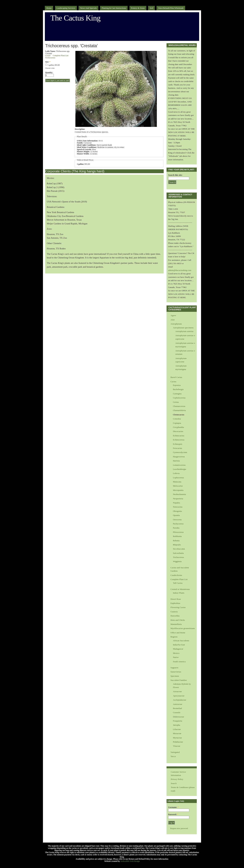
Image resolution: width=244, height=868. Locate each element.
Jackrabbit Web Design (130, 861)
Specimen (175, 676)
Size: (48, 62)
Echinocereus (179, 440)
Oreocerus (177, 520)
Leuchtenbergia (180, 469)
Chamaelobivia (179, 410)
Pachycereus (178, 524)
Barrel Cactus (176, 377)
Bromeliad (177, 708)
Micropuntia (178, 490)
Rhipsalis (177, 545)
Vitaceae (177, 746)
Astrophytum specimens (183, 328)
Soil (151, 8)
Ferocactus (178, 448)
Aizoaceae (177, 691)
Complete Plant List (61, 55)
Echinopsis (178, 444)
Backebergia (178, 389)
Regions (174, 637)
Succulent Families (179, 680)
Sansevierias (176, 672)
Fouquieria (178, 721)
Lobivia (176, 473)
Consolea (177, 419)
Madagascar (178, 649)
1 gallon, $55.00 (52, 65)
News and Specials (88, 8)
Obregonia (177, 511)
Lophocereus (178, 478)
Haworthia (175, 616)
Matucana (177, 482)
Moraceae (177, 733)
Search (174, 783)
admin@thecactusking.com (180, 270)
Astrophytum (176, 324)
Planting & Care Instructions (114, 8)
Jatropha (176, 725)
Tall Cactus (178, 583)
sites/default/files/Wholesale (171, 8)
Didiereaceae (178, 717)
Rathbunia (177, 536)
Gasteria (174, 612)
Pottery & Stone (138, 8)
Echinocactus (179, 436)
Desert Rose (176, 599)
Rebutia (176, 541)
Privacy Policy (177, 779)
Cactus (48, 55)
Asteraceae (178, 704)
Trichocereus (50, 58)
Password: (173, 814)
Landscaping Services (66, 8)
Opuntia (176, 515)
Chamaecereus (179, 406)
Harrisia (176, 461)
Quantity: (49, 73)
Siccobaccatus (179, 549)
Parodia (176, 528)
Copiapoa (177, 423)
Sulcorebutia (178, 553)
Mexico (176, 653)
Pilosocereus (178, 532)
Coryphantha (178, 427)
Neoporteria (178, 499)
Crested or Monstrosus (180, 589)
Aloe (173, 320)
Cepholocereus (179, 398)
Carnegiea (177, 394)
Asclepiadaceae (180, 700)
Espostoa (177, 385)
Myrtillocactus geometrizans (183, 628)
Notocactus (178, 507)
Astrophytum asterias (184, 331)
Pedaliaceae (178, 742)
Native (176, 657)
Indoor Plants (179, 593)
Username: (173, 807)
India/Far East (179, 645)
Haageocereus (179, 457)
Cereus (176, 402)
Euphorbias (175, 603)
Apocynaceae (179, 696)
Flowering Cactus (178, 607)
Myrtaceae (177, 738)
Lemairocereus (179, 465)
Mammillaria (176, 624)
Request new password (179, 828)
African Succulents (181, 641)
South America (179, 662)
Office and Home (178, 633)
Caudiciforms (176, 575)
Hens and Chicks (178, 620)
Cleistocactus (179, 415)
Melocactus (178, 486)
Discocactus (178, 431)
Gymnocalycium (180, 452)
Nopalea (176, 503)
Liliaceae (177, 729)
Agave (173, 315)
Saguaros (174, 668)
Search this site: (175, 175)
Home (49, 8)
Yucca (173, 756)
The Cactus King (75, 18)
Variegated (175, 752)
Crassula (177, 712)
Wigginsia (177, 561)
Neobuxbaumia (179, 494)
